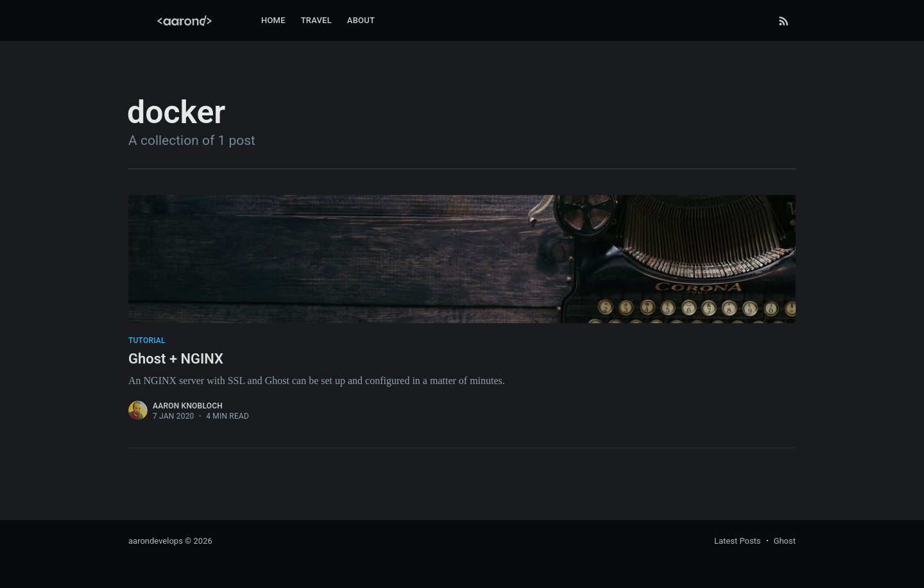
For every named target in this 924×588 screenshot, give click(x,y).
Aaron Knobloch (188, 406)
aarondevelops (156, 541)
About (361, 20)
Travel (316, 20)
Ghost (785, 541)
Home (273, 20)
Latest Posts (738, 541)
